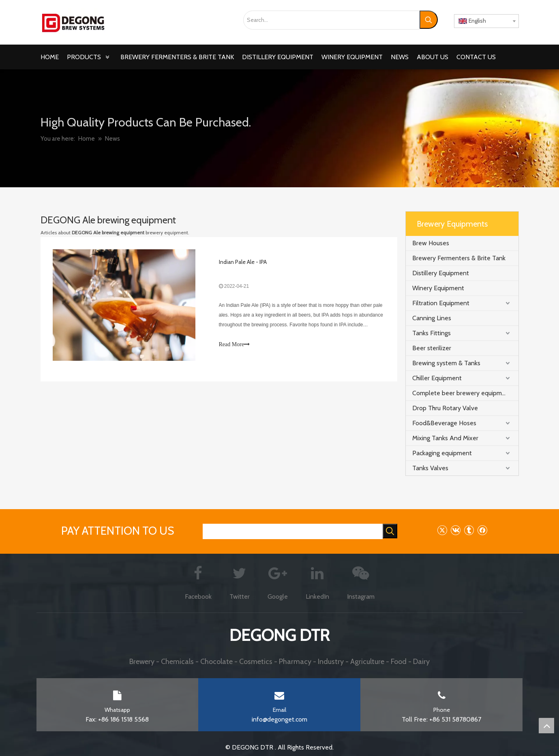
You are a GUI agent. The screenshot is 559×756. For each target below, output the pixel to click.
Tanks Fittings (432, 333)
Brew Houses (431, 243)
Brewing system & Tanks (446, 363)
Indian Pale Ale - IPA (243, 262)
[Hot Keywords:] (429, 20)
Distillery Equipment (441, 273)
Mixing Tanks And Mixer (445, 438)
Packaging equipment (442, 453)
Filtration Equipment (441, 303)
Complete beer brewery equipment (462, 393)
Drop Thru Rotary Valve (445, 408)
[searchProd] (293, 531)
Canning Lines (432, 318)
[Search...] (331, 20)
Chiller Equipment (437, 378)
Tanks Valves (430, 468)
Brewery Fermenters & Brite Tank (459, 258)
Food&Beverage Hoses (444, 423)
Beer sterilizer (432, 348)
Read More (235, 345)
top (546, 726)
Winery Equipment (438, 288)
